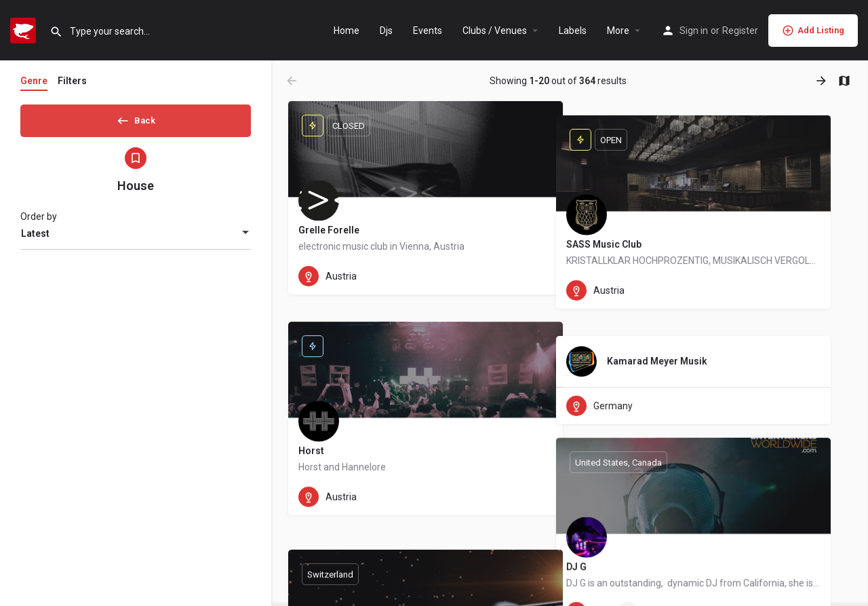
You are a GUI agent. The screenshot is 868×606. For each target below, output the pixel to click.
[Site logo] (25, 29)
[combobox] (136, 238)
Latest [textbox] (35, 238)
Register (740, 31)
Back (136, 118)
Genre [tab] (34, 81)
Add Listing (813, 31)
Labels (573, 31)
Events (428, 31)
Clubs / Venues (495, 31)
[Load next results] (823, 81)
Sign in (694, 31)
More (618, 31)
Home (347, 31)
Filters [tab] (72, 81)
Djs (386, 31)
